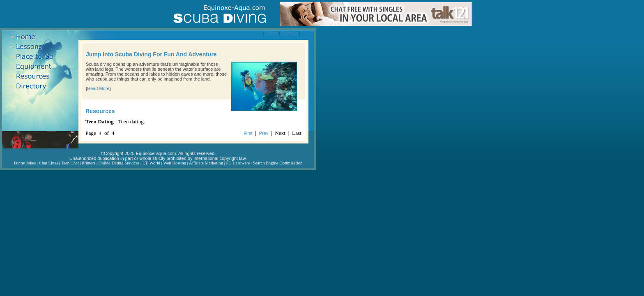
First (248, 133)
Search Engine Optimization (278, 163)
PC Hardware (238, 163)
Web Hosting (175, 163)
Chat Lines (48, 163)
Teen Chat (70, 163)
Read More (98, 88)
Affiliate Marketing (206, 163)
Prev (264, 133)
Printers (89, 163)
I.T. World (151, 163)
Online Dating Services (119, 163)
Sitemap (290, 33)
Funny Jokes (25, 163)
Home (271, 33)
